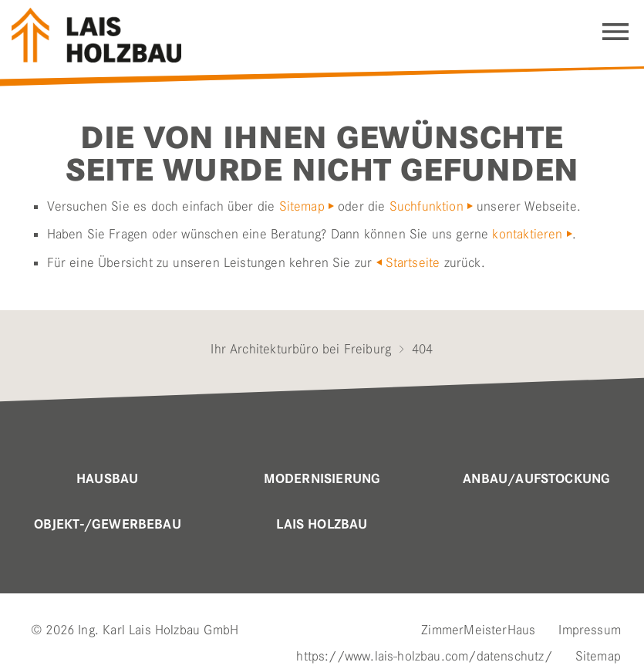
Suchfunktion (427, 206)
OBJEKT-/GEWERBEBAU (108, 525)
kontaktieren (527, 234)
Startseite (413, 262)
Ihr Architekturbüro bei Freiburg (301, 349)
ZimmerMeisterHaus (478, 630)
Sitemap (302, 206)
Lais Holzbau (322, 525)
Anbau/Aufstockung (536, 479)
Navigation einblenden (615, 32)
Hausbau (107, 479)
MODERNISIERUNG (322, 479)
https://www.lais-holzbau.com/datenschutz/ (424, 656)
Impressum (590, 630)
